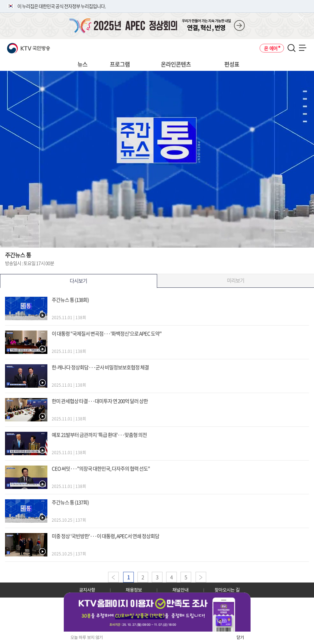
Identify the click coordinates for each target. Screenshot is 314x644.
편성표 (232, 64)
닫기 (240, 637)
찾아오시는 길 (227, 590)
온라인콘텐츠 (176, 64)
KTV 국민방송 (19, 46)
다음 (201, 577)
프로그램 (120, 64)
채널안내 (181, 590)
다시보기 (78, 281)
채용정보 (134, 590)
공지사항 (87, 590)
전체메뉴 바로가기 (0, 0)
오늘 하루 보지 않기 (87, 637)
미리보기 (236, 280)
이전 (113, 577)
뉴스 (82, 64)
